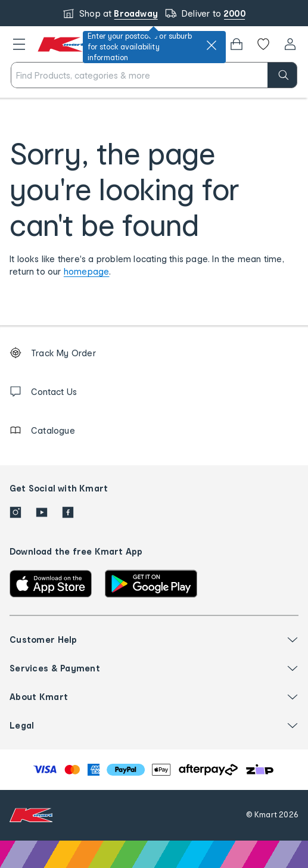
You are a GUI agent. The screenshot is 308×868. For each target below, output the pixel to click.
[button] (19, 44)
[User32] (290, 44)
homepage (87, 271)
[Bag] (237, 44)
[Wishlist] (263, 44)
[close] (211, 45)
